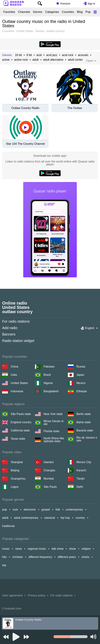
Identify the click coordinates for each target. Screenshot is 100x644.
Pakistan (49, 367)
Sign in (91, 4)
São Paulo (50, 487)
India (14, 375)
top (4, 565)
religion (86, 549)
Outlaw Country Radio (25, 108)
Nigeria (48, 383)
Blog (80, 12)
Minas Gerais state (53, 423)
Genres (37, 12)
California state (20, 430)
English (90, 328)
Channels (24, 12)
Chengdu (49, 470)
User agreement (12, 595)
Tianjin (81, 479)
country (80, 518)
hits (4, 557)
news (18, 549)
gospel (46, 510)
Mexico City (84, 462)
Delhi (80, 487)
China (14, 367)
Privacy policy (37, 595)
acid (39, 55)
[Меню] (95, 12)
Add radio (10, 328)
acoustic (83, 55)
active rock (21, 60)
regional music (37, 549)
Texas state (18, 439)
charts (85, 557)
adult (35, 60)
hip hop (65, 518)
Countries (68, 12)
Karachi (81, 470)
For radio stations (16, 321)
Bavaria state (85, 430)
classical (49, 518)
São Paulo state (21, 414)
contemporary (74, 510)
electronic (30, 510)
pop (5, 510)
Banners (9, 334)
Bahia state (84, 422)
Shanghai (17, 462)
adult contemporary (80, 60)
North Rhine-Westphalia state (54, 440)
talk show (58, 549)
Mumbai (49, 479)
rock (15, 510)
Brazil (47, 375)
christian (18, 557)
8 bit (29, 55)
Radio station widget (18, 341)
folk (58, 510)
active (6, 60)
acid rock (68, 55)
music (6, 549)
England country (21, 422)
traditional (8, 526)
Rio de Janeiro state (87, 439)
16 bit (18, 55)
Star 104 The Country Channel (25, 144)
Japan (80, 375)
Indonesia (17, 391)
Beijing (15, 470)
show (72, 549)
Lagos (15, 487)
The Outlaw (75, 108)
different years (67, 557)
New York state (53, 414)
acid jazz (52, 55)
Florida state (51, 431)
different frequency (40, 557)
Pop (88, 12)
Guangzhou (18, 479)
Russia (81, 367)
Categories (52, 12)
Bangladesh (51, 391)
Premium (65, 4)
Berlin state (84, 414)
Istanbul (49, 462)
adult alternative (53, 60)
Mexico (81, 383)
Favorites (9, 12)
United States (19, 383)
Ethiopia (82, 391)
